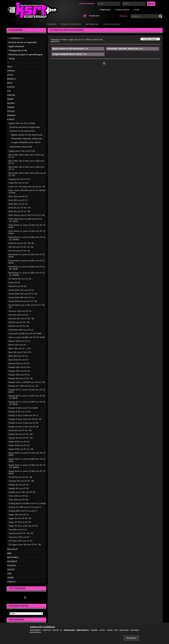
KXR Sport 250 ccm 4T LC (21, 330)
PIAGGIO (12, 565)
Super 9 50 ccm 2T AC (19, 445)
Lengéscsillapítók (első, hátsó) (26, 142)
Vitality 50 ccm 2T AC (19, 485)
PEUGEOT (12, 561)
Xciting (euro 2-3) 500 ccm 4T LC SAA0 (27, 503)
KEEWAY (12, 115)
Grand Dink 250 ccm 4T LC (21, 298)
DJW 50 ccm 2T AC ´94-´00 (21, 243)
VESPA (11, 578)
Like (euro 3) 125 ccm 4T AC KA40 (25, 334)
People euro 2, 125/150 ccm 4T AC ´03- (27, 382)
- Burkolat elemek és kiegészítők (22, 42)
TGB (9, 574)
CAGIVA (11, 87)
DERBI (10, 99)
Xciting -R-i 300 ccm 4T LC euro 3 (25, 507)
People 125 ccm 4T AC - (20, 367)
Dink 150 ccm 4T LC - (19, 200)
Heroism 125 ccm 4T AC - (21, 311)
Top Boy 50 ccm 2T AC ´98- (22, 481)
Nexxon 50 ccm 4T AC (19, 363)
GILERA (11, 103)
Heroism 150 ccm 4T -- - (20, 315)
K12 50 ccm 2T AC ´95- (19, 322)
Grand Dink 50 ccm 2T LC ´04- (23, 301)
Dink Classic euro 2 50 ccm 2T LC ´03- (27, 215)
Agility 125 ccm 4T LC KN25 (22, 123)
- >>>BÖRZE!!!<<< (16, 38)
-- (8, 63)
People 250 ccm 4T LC (19, 375)
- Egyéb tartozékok (16, 46)
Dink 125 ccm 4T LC (18, 196)
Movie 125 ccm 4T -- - (19, 345)
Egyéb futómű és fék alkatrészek (27, 135)
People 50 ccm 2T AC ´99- (21, 378)
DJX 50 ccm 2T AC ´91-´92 (21, 247)
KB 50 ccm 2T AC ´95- (19, 326)
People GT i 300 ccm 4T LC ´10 (23, 386)
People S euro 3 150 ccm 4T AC (24, 427)
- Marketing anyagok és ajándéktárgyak (25, 55)
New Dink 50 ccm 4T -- (19, 360)
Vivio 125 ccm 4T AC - (19, 496)
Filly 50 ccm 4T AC (17, 286)
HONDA (11, 107)
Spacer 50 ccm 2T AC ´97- (21, 438)
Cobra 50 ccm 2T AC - (19, 183)
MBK (10, 553)
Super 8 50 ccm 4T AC (19, 442)
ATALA (10, 75)
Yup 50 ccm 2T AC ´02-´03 (21, 533)
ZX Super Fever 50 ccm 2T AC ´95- (25, 545)
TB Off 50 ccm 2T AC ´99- (21, 477)
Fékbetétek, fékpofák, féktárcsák (27, 139)
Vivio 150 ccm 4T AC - (19, 500)
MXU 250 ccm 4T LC (18, 356)
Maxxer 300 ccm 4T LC (19, 341)
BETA (10, 83)
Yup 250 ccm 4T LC (18, 530)
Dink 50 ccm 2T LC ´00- (20, 211)
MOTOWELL (13, 557)
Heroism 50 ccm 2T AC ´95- (22, 319)
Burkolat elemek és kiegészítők (25, 127)
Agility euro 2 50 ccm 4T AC (22, 151)
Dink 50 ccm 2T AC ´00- (20, 208)
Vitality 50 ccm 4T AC (19, 488)
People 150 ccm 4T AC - (20, 371)
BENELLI (11, 79)
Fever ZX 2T (14, 283)
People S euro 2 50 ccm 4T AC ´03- (25, 419)
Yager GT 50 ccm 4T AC (20, 522)
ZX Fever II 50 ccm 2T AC (21, 541)
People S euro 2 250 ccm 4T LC (24, 415)
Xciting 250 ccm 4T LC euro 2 (23, 511)
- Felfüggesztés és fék (17, 50)
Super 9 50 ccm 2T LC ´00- (21, 449)
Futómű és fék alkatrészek (22, 131)
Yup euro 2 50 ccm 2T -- (20, 537)
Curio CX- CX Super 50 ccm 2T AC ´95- (27, 187)
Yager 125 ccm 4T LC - (19, 515)
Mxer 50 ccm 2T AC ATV (20, 352)
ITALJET (11, 111)
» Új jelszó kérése (122, 10)
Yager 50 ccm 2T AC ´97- (20, 518)
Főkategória (55, 40)
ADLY (10, 67)
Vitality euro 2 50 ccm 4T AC (22, 492)
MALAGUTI (12, 549)
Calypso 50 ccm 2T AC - (20, 179)
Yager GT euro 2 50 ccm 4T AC (23, 526)
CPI (9, 91)
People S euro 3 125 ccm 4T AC (24, 423)
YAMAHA (12, 582)
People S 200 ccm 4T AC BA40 (23, 408)
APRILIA (11, 71)
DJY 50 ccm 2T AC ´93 (19, 251)
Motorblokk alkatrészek (21, 147)
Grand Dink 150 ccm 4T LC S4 (23, 294)
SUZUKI (11, 570)
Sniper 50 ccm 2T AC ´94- (21, 434)
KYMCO (11, 119)
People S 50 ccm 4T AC (20, 412)
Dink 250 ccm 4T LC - (19, 204)
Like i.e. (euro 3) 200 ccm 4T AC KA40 (27, 337)
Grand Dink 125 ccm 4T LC (21, 290)
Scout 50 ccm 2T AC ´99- (20, 430)
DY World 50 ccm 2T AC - (21, 279)
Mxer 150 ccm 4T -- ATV (20, 349)
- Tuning (11, 59)
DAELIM (11, 95)
